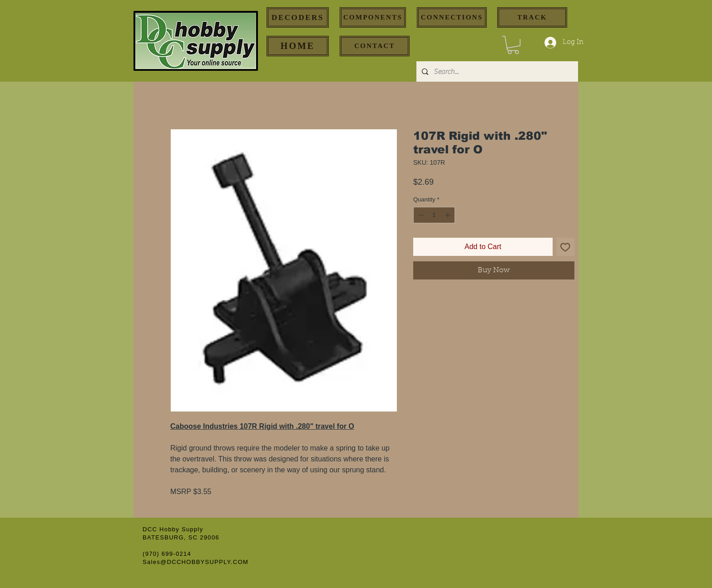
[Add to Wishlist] (565, 247)
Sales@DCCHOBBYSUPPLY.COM (195, 562)
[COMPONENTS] (373, 17)
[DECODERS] (298, 17)
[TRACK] (532, 17)
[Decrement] (420, 215)
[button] (513, 45)
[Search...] (496, 71)
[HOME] (298, 46)
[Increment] (449, 215)
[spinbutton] (434, 215)
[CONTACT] (375, 46)
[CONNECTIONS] (452, 17)
